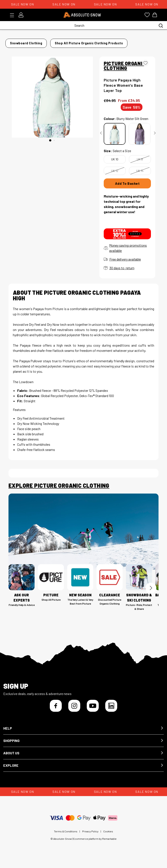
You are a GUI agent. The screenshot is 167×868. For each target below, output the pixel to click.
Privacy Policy (90, 835)
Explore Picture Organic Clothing (59, 489)
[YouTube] (93, 710)
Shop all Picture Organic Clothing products (44, 48)
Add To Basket (127, 187)
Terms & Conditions (66, 835)
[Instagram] (74, 710)
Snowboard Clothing (39, 42)
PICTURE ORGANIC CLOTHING (125, 69)
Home (13, 42)
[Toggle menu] (13, 15)
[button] (83, 732)
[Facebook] (56, 710)
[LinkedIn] (111, 710)
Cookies (108, 835)
